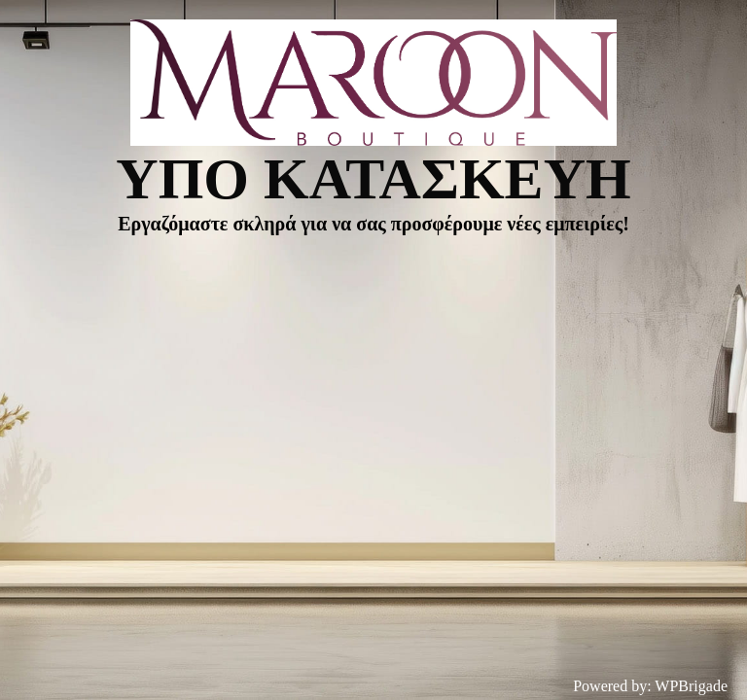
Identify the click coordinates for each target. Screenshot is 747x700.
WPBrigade (691, 686)
